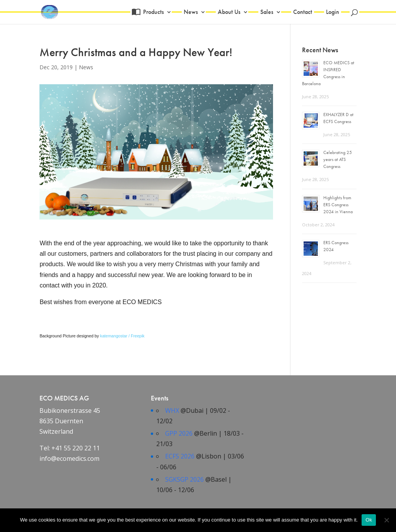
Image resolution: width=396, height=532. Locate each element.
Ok (369, 520)
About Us (229, 13)
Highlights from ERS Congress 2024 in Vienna (338, 205)
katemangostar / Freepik (122, 336)
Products (153, 13)
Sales (267, 13)
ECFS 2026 (180, 456)
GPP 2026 (179, 433)
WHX (172, 411)
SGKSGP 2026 (184, 479)
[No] (386, 520)
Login (333, 13)
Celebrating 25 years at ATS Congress (338, 159)
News (191, 13)
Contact (303, 13)
